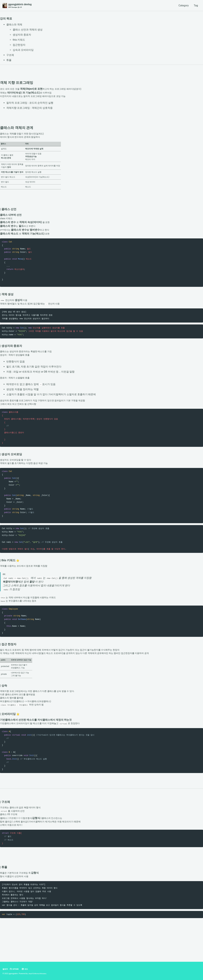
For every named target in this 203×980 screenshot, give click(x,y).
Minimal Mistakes (41, 974)
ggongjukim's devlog (20, 6)
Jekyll (30, 974)
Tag (196, 6)
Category (184, 6)
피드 (26, 969)
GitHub (15, 969)
